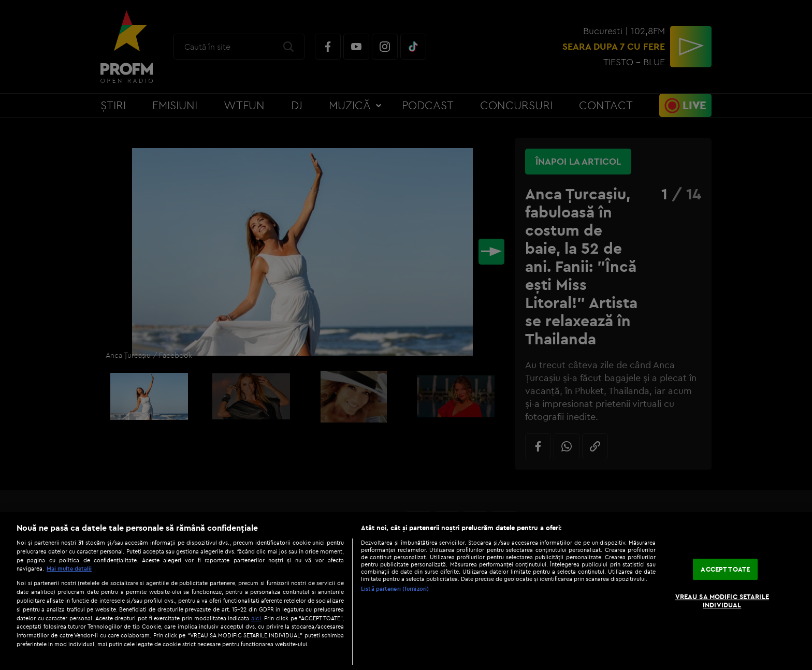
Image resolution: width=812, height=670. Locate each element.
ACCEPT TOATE (725, 569)
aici (256, 618)
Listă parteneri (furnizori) (395, 589)
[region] (406, 591)
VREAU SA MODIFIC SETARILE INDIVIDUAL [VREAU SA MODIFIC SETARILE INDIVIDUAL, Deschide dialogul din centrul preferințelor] (722, 601)
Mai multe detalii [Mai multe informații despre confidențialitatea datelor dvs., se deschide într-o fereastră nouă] (69, 569)
